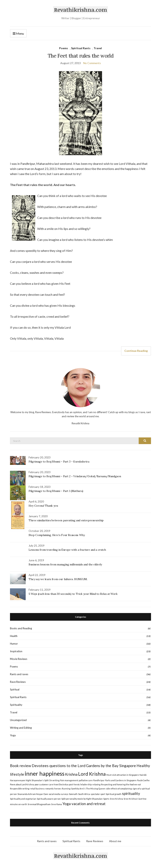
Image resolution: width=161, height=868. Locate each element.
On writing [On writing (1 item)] (54, 780)
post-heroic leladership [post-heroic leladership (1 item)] (80, 784)
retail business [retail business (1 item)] (37, 789)
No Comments (92, 63)
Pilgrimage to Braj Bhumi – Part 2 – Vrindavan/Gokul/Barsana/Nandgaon (75, 476)
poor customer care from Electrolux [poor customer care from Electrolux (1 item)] (52, 784)
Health (14, 636)
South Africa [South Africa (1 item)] (84, 794)
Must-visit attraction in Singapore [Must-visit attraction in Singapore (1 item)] (123, 775)
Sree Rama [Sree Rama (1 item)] (57, 804)
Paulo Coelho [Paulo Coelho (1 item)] (143, 780)
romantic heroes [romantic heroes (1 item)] (53, 789)
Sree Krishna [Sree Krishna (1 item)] (116, 799)
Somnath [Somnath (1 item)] (73, 794)
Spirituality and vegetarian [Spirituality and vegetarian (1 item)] (23, 799)
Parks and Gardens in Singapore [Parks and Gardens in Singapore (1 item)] (121, 780)
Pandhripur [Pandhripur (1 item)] (99, 780)
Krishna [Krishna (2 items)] (71, 774)
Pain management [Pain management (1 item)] (69, 780)
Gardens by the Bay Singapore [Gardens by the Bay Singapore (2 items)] (111, 766)
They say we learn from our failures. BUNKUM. (58, 579)
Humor (14, 644)
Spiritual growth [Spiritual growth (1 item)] (114, 794)
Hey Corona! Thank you (43, 506)
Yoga (13, 735)
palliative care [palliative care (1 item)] (86, 780)
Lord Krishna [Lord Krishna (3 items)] (92, 774)
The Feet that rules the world (80, 56)
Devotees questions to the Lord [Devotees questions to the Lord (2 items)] (59, 766)
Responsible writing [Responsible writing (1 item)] (20, 789)
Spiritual (15, 689)
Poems (64, 48)
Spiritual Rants (81, 48)
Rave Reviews (18, 682)
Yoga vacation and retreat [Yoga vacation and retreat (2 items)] (84, 804)
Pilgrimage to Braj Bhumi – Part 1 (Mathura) (56, 491)
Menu (18, 34)
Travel (98, 48)
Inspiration (16, 651)
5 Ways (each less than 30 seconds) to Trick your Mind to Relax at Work (73, 594)
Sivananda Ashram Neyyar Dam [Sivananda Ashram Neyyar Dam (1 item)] (33, 794)
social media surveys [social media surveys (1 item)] (58, 794)
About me (115, 841)
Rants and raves (19, 674)
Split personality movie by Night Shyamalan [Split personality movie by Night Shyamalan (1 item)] (82, 799)
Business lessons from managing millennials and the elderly (65, 564)
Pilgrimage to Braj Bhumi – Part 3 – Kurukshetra (59, 462)
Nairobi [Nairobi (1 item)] (143, 775)
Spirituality (16, 705)
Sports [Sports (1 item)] (106, 799)
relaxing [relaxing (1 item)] (96, 784)
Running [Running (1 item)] (66, 789)
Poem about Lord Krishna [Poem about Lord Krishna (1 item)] (22, 784)
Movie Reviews (19, 659)
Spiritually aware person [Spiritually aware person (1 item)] (49, 799)
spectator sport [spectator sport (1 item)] (98, 794)
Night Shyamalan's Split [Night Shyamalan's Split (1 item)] (37, 780)
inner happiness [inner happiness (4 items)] (45, 773)
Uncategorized (18, 720)
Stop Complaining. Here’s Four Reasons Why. (57, 535)
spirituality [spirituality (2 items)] (131, 793)
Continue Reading (136, 351)
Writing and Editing (21, 728)
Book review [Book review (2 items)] (21, 766)
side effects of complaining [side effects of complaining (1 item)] (119, 789)
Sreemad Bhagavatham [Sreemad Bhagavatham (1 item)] (39, 804)
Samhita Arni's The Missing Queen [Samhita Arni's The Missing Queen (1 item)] (88, 789)
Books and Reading (21, 628)
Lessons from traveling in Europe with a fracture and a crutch (67, 550)
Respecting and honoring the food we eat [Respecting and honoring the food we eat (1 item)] (121, 784)
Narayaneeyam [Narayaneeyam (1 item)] (18, 780)
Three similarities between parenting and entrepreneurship (66, 520)
